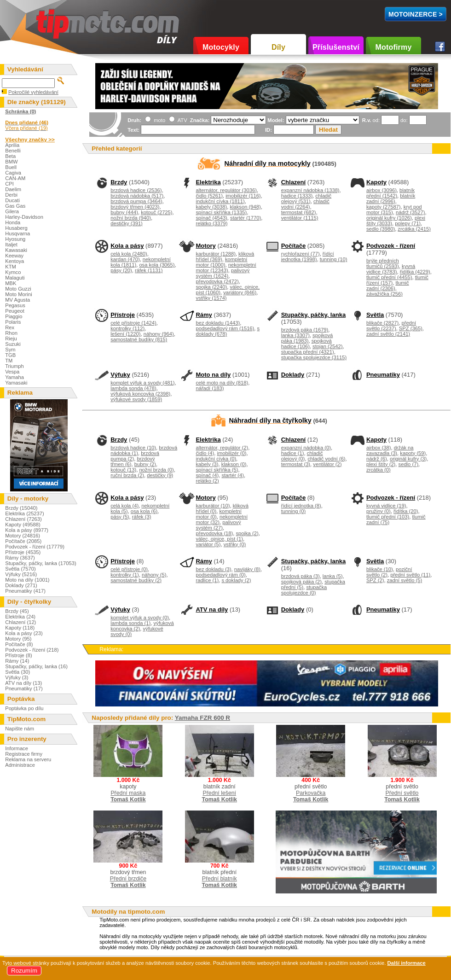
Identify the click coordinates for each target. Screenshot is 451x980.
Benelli (13, 151)
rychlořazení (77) (301, 254)
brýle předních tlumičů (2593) (383, 263)
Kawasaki (16, 250)
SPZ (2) (375, 580)
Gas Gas (15, 206)
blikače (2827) (382, 323)
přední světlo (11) (410, 575)
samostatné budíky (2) (136, 580)
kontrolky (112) (127, 328)
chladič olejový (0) (302, 456)
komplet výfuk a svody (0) (140, 618)
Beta (10, 156)
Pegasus (15, 305)
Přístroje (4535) (23, 552)
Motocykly (221, 47)
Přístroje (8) (18, 655)
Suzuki (13, 344)
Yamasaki (16, 383)
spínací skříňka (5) (217, 470)
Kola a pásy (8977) (27, 530)
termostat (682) (299, 212)
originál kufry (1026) (389, 218)
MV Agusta (17, 300)
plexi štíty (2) (381, 464)
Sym (10, 350)
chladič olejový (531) (306, 198)
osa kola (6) (144, 511)
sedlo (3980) (381, 229)
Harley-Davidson (24, 217)
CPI (9, 184)
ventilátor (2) (327, 464)
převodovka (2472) (217, 281)
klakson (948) (245, 207)
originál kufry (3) (408, 459)
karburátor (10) (213, 506)
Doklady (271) (21, 585)
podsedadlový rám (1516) (225, 328)
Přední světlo (402, 793)
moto (159, 120)
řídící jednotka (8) (301, 506)
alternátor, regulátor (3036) (226, 190)
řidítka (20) (406, 511)
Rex (10, 327)
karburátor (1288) (215, 254)
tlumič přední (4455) (389, 277)
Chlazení (293, 182)
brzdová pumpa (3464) (136, 201)
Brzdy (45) (17, 611)
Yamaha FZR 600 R (202, 718)
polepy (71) (408, 223)
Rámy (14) (17, 661)
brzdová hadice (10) (133, 448)
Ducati (12, 200)
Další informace (406, 963)
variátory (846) (240, 292)
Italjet (11, 245)
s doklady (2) (236, 580)
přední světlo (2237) (391, 326)
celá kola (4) (124, 506)
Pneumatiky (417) (25, 591)
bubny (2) (145, 464)
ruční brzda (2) (127, 475)
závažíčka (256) (385, 294)
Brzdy (119, 182)
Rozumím (24, 971)
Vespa (12, 372)
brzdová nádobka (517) (137, 196)
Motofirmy (393, 47)
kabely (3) (207, 464)
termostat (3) (296, 464)
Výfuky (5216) (21, 574)
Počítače (293, 246)
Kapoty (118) (20, 628)
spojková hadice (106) (306, 344)
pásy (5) (120, 517)
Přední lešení (219, 793)
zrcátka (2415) (414, 229)
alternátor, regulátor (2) (222, 448)
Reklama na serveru (28, 759)
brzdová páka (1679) (305, 330)
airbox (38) (379, 448)
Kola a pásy (127, 246)
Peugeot (15, 311)
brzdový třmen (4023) (135, 207)
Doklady (293, 375)
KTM (11, 267)
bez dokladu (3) (213, 569)
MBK (11, 283)
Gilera (12, 211)
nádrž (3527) (410, 212)
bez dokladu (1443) (218, 323)
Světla (375, 315)
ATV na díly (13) (23, 683)
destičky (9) (160, 475)
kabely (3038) (211, 207)
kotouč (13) (123, 470)
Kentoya (14, 261)
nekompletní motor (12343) (226, 268)
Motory (205, 246)
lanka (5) (333, 576)
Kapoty (376, 182)
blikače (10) (380, 569)
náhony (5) (154, 575)
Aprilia (12, 145)
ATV (182, 120)
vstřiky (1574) (211, 298)
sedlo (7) (409, 464)
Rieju (11, 338)
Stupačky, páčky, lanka (313, 315)
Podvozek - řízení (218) (32, 650)
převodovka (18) (214, 533)
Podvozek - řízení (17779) (35, 547)
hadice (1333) (297, 196)
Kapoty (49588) (23, 525)
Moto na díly (213, 375)
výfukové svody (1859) (136, 399)
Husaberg (16, 228)
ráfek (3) (142, 517)
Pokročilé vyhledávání (33, 92)
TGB (10, 355)
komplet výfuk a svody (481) (142, 383)
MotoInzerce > (416, 14)
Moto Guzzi (18, 289)
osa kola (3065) (157, 265)
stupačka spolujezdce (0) (304, 590)
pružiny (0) (379, 511)
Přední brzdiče (128, 879)
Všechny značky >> (30, 139)
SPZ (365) (411, 328)
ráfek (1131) (149, 270)
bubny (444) (124, 212)
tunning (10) (334, 259)
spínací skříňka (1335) (221, 212)
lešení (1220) (125, 334)
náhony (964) (159, 334)
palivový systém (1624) (223, 273)
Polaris (13, 322)
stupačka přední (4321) (308, 352)
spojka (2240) (211, 287)
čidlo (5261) (209, 196)
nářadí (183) (210, 388)
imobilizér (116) (243, 196)
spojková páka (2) (301, 582)
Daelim (13, 189)
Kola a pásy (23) (24, 633)
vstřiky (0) (235, 544)
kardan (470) (125, 259)
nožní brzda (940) (131, 218)
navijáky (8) (247, 569)
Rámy (204, 315)
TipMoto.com (57, 23)
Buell (11, 167)
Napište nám (20, 729)
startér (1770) (246, 218)
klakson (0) (234, 464)
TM (9, 361)
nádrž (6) (377, 459)
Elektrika (208, 182)
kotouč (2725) (156, 212)
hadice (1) (293, 453)
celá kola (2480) (129, 254)
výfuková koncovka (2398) (140, 394)
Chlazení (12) (20, 622)
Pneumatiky (383, 375)
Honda (13, 222)
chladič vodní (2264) (305, 204)
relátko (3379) (211, 223)
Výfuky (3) (17, 677)
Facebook (440, 47)
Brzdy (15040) (21, 508)
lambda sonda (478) (133, 388)
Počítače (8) (19, 644)
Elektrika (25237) (25, 513)
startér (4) (233, 475)
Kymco (13, 272)
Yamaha (14, 377)
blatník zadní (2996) (391, 198)
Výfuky (120, 375)
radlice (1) (207, 580)
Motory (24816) (23, 536)
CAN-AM (15, 178)
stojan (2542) (327, 346)
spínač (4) (207, 475)
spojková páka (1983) (307, 338)
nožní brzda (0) (156, 470)
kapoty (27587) (384, 207)
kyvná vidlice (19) (386, 506)
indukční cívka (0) (216, 459)
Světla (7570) (20, 569)
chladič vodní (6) (327, 459)
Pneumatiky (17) (24, 688)
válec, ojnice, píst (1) (219, 539)
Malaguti (15, 278)
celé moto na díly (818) (222, 383)
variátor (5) (208, 544)
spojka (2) (247, 533)
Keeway (14, 256)
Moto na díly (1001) (27, 580)
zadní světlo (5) (405, 580)
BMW (11, 162)
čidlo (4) (205, 453)
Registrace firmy (24, 754)
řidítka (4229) (415, 272)
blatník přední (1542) (390, 193)
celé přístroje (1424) (133, 323)
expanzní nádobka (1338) (310, 190)
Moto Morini (18, 294)
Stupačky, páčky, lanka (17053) (40, 563)
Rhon (11, 333)
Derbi (11, 195)
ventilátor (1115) (300, 218)
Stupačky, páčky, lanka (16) (36, 666)
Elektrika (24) (20, 617)
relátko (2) (207, 481)
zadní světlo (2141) (388, 334)
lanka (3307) (295, 335)
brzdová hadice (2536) (136, 190)
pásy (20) (121, 270)
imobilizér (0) (231, 453)
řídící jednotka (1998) (308, 257)
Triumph (14, 366)
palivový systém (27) (218, 525)
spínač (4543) (211, 218)
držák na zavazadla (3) (390, 450)
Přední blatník (220, 879)
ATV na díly (212, 610)
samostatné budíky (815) (139, 339)
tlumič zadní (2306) (388, 286)
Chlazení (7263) (23, 519)
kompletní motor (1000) (221, 262)
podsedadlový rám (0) (220, 575)
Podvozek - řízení (391, 246)
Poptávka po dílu (24, 708)
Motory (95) (18, 639)
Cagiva (13, 173)
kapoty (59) (413, 453)
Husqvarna (17, 233)
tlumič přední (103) (388, 517)
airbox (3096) (382, 190)
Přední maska (128, 793)
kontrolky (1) (125, 575)
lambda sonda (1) (130, 623)
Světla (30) (17, 672)
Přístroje (123, 315)
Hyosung (15, 239)
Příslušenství (336, 47)
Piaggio (14, 316)
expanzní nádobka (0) (306, 448)
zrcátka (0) (379, 470)
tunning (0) (294, 511)
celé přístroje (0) (129, 569)
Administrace (20, 765)
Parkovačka (311, 793)
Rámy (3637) (20, 558)
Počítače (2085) (23, 541)
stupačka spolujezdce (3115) (314, 357)
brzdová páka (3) (301, 576)
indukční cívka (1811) (220, 201)
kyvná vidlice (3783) (391, 269)
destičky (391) (127, 223)
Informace (17, 748)
